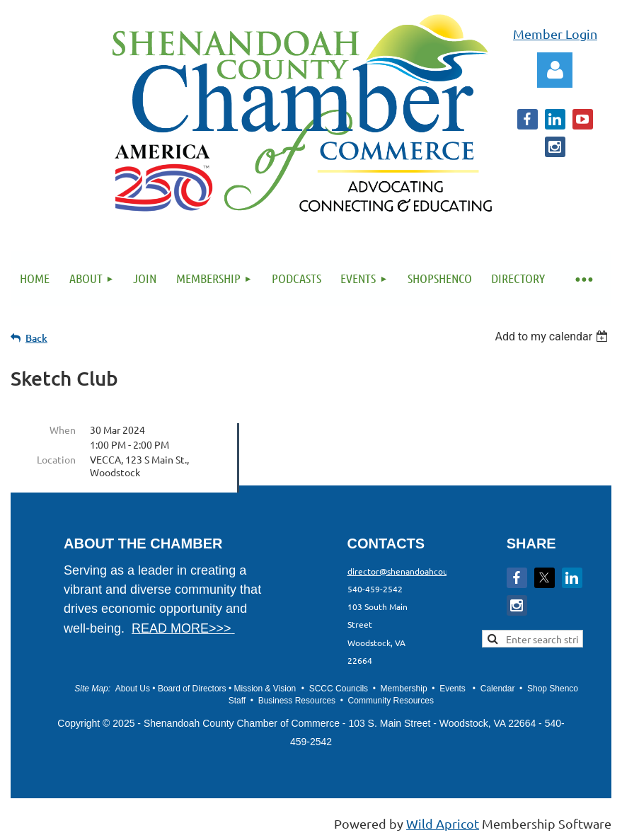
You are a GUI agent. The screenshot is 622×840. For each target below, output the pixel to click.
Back (36, 338)
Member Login (555, 34)
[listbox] (553, 336)
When (63, 430)
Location (56, 459)
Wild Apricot (443, 823)
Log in (555, 70)
